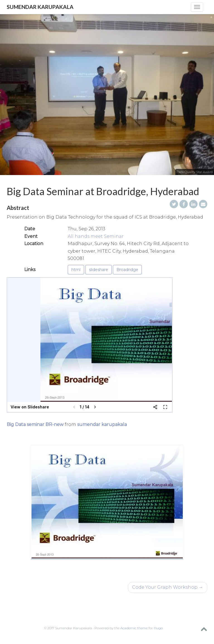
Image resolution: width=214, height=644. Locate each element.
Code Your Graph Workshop (168, 587)
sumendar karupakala (102, 424)
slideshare (99, 270)
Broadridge (127, 270)
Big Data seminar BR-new (35, 424)
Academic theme (134, 628)
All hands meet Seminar (96, 236)
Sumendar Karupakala (40, 7)
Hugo (158, 628)
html (76, 270)
